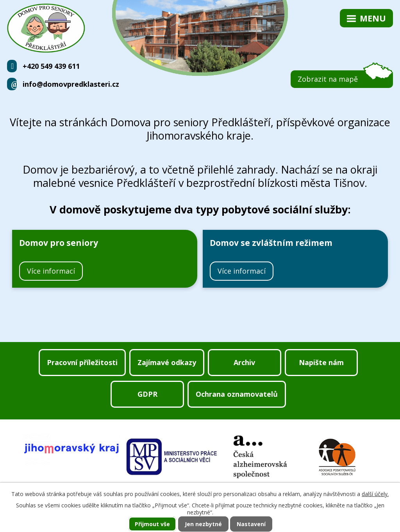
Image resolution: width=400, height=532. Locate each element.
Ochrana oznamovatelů (237, 394)
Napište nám (321, 362)
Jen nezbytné (203, 524)
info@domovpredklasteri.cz (71, 84)
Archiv (244, 362)
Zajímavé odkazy (167, 362)
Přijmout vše (152, 524)
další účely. (375, 494)
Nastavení (251, 524)
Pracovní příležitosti (82, 362)
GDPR (147, 394)
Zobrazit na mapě (328, 79)
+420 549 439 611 (51, 66)
